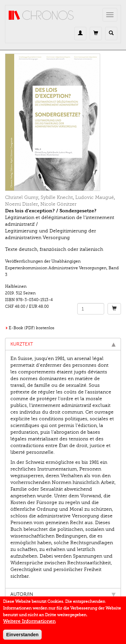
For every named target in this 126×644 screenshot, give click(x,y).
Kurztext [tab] (63, 344)
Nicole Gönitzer (58, 204)
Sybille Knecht (57, 197)
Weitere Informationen (29, 623)
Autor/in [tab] (63, 594)
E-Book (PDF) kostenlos (32, 328)
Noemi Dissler (22, 204)
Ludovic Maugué (95, 197)
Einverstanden (22, 637)
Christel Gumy (22, 197)
